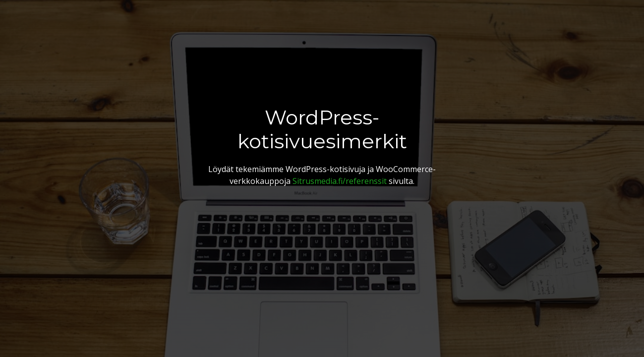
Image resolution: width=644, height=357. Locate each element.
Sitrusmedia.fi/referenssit (340, 181)
